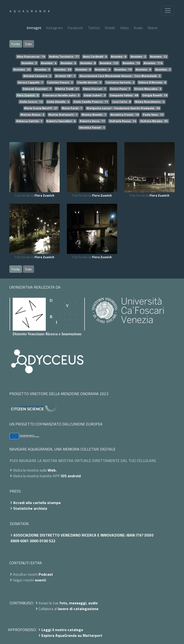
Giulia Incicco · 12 (31, 102)
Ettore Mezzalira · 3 (148, 89)
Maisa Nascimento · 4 (150, 102)
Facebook (75, 28)
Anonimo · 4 (49, 63)
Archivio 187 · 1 (65, 76)
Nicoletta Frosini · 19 (125, 115)
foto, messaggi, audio (79, 603)
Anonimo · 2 (138, 57)
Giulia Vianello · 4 (58, 102)
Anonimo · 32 (22, 70)
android (74, 476)
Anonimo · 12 (158, 57)
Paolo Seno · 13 (153, 115)
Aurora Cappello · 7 (31, 82)
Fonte (16, 44)
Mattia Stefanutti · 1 (63, 115)
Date (29, 44)
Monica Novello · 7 (94, 115)
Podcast (46, 574)
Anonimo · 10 (131, 63)
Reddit (110, 28)
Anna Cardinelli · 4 (95, 57)
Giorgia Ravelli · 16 (155, 95)
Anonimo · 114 (153, 63)
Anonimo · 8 (88, 63)
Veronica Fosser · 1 (92, 128)
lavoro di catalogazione (78, 609)
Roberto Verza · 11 (92, 121)
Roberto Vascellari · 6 (61, 121)
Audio (138, 28)
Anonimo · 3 (29, 63)
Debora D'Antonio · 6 (152, 82)
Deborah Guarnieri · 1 (37, 89)
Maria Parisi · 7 (72, 108)
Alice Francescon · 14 (31, 57)
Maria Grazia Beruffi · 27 (41, 108)
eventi (40, 580)
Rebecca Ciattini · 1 (29, 121)
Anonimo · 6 (119, 57)
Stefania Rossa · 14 (123, 121)
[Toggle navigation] (168, 11)
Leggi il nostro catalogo (62, 630)
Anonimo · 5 (42, 70)
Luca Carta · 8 (122, 102)
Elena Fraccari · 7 (95, 89)
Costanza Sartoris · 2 (120, 82)
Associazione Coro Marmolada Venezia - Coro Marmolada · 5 (120, 76)
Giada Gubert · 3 (95, 95)
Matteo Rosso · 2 (32, 115)
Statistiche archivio (30, 508)
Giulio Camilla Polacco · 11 (91, 102)
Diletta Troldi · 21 (67, 89)
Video (124, 28)
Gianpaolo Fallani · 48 (124, 95)
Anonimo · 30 (63, 70)
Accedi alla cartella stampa (37, 503)
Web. (52, 470)
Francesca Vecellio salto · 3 (61, 95)
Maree (153, 28)
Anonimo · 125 (109, 63)
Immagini (34, 28)
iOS (64, 476)
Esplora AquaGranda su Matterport (72, 635)
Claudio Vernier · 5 (89, 82)
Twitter (94, 28)
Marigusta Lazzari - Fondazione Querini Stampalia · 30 (123, 108)
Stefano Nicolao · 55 (154, 121)
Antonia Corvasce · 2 (37, 76)
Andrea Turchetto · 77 (64, 57)
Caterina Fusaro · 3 (60, 82)
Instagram (54, 28)
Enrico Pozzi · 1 (120, 89)
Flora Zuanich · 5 (28, 95)
